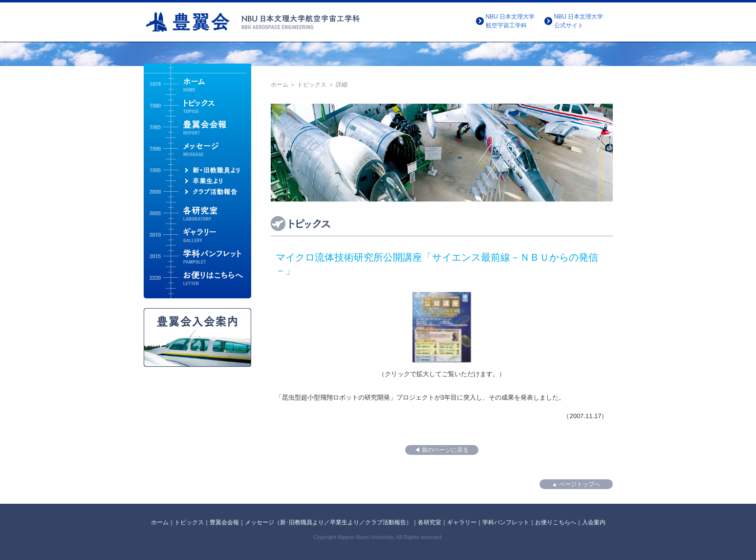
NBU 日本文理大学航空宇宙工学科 (510, 21)
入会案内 (594, 522)
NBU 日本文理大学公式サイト (579, 21)
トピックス (312, 85)
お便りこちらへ (556, 522)
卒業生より (345, 522)
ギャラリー (462, 522)
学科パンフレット (506, 522)
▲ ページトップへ (576, 484)
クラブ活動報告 (386, 522)
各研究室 (430, 522)
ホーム (280, 85)
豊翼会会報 (224, 522)
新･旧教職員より (302, 522)
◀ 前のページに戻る (442, 450)
